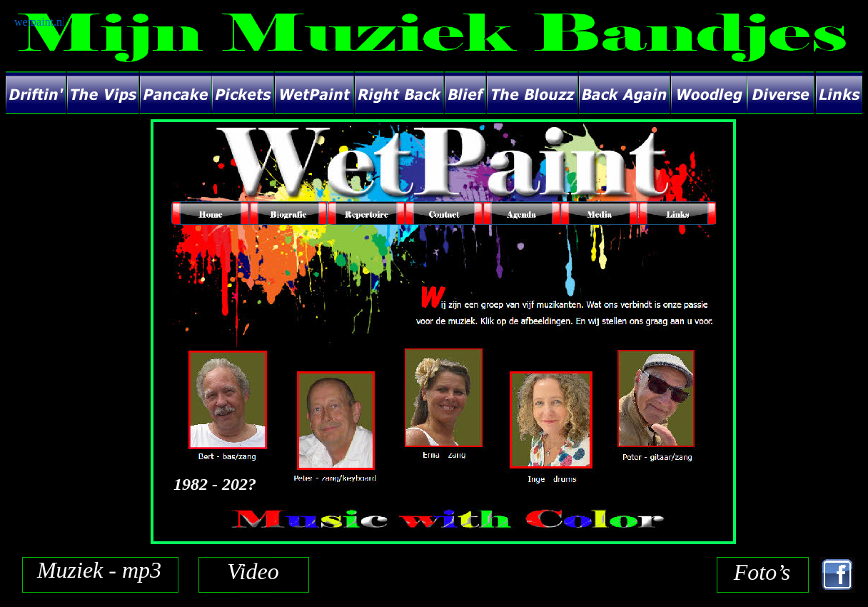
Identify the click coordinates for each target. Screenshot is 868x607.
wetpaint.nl (40, 22)
